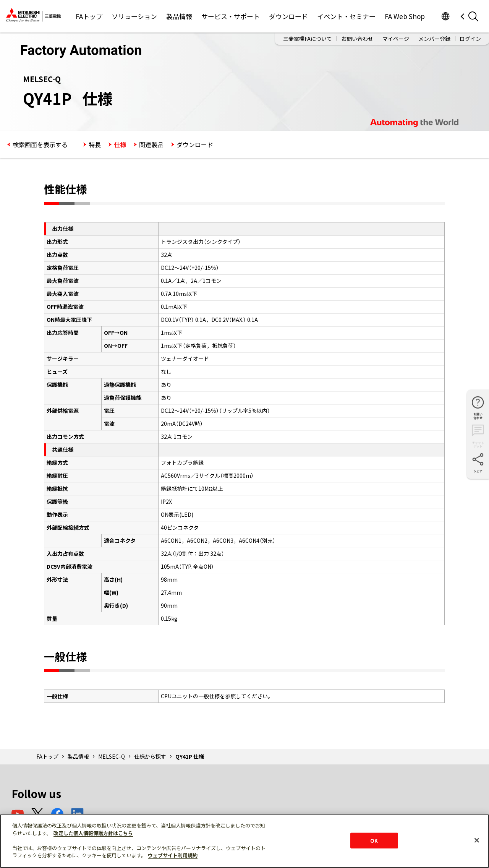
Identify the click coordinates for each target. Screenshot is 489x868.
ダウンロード (288, 16)
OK (374, 840)
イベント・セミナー (346, 16)
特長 (95, 144)
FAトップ (89, 16)
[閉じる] (477, 840)
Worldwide (445, 16)
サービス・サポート (231, 16)
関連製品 (151, 144)
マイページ (396, 39)
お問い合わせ (357, 39)
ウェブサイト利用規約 (173, 855)
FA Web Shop (405, 16)
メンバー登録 (434, 39)
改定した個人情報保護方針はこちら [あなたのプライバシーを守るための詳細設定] (93, 833)
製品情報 (179, 16)
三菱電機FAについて (308, 39)
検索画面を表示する (40, 144)
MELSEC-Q (112, 756)
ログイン (470, 39)
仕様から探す (150, 756)
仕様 (120, 144)
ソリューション (134, 16)
